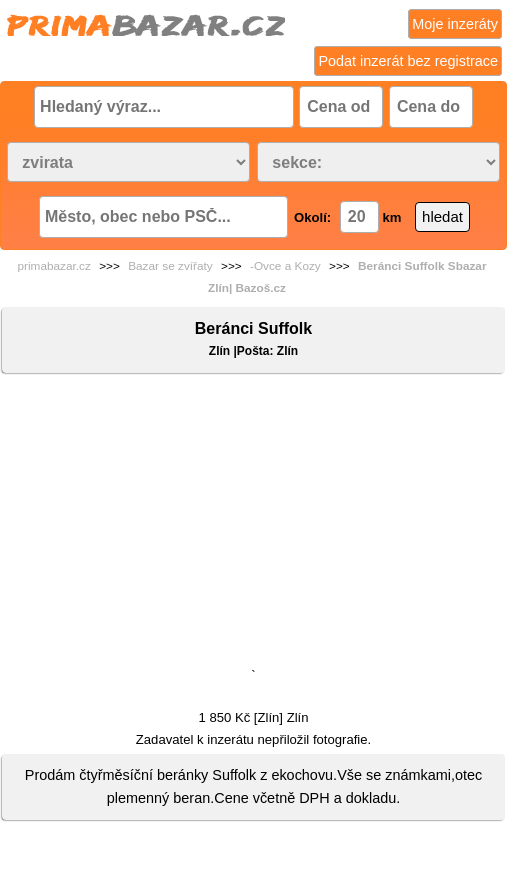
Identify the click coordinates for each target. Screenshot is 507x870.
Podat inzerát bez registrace (408, 61)
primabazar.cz (53, 266)
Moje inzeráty (455, 24)
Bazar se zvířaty (170, 266)
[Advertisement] (253, 525)
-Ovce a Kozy (285, 266)
